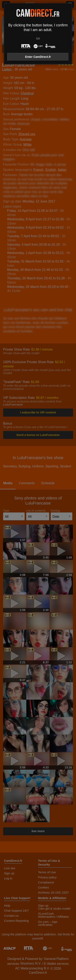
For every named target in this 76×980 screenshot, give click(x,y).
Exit (38, 38)
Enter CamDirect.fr (38, 57)
